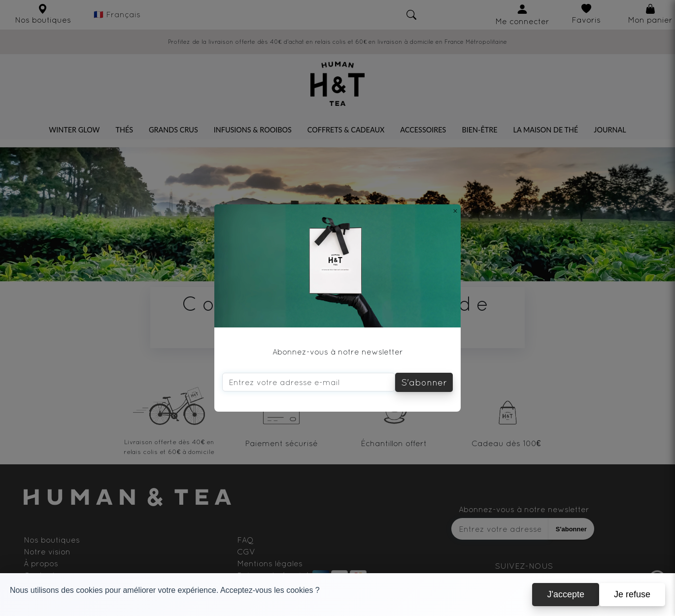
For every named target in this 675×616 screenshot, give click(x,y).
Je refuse (632, 602)
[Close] (455, 211)
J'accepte (565, 602)
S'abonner (424, 382)
